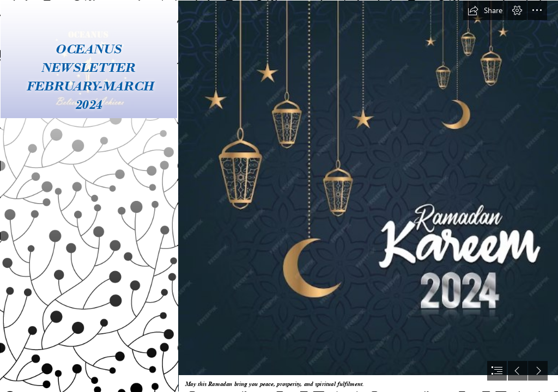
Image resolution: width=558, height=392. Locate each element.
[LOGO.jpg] (88, 196)
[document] (279, 196)
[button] (485, 10)
